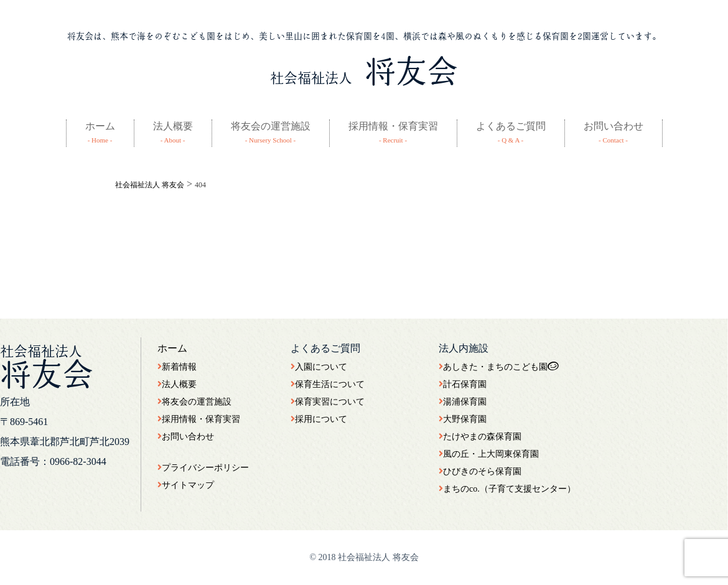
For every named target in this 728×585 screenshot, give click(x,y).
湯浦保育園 (463, 402)
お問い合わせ (614, 126)
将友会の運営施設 (271, 126)
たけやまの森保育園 (480, 437)
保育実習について (328, 402)
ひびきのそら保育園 (480, 471)
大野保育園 (463, 419)
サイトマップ (186, 485)
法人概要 (173, 126)
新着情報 (177, 367)
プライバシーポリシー (203, 468)
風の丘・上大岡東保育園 (489, 454)
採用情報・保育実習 (393, 126)
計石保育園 (463, 384)
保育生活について (328, 384)
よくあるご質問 (511, 126)
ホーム (100, 126)
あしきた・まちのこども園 (499, 367)
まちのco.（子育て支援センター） (507, 489)
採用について (319, 419)
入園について (319, 367)
